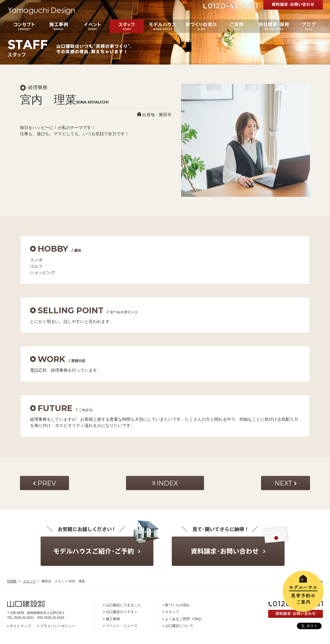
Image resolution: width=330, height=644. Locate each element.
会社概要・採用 (273, 26)
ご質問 (237, 26)
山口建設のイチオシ (122, 612)
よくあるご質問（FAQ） (184, 619)
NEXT (283, 483)
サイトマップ (20, 626)
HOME (12, 581)
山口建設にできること (123, 605)
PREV (47, 483)
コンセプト (24, 26)
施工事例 (58, 26)
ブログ (309, 26)
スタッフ (127, 26)
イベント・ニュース (122, 626)
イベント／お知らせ (93, 26)
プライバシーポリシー (58, 626)
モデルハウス (163, 26)
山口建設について (179, 626)
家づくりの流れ (201, 26)
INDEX (167, 483)
